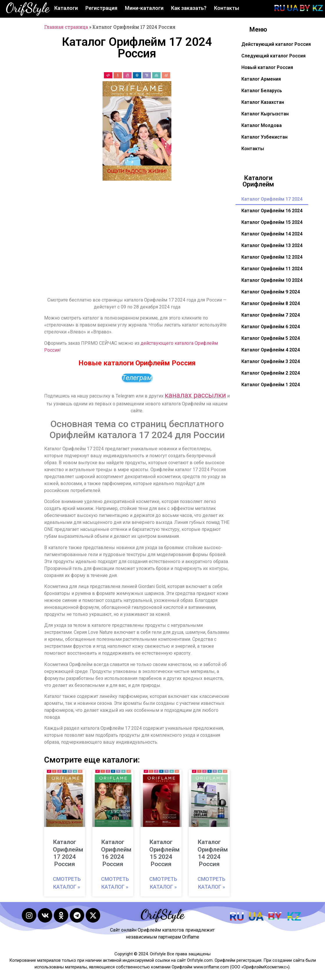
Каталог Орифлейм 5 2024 (271, 338)
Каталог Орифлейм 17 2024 (272, 199)
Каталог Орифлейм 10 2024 (272, 280)
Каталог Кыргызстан (265, 114)
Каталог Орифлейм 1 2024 (271, 385)
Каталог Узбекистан (264, 137)
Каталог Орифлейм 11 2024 (272, 269)
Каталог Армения (261, 79)
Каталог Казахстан (263, 102)
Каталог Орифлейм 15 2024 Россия (164, 853)
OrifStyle (28, 8)
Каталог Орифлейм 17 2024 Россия (68, 853)
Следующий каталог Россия (273, 56)
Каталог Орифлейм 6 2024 (271, 327)
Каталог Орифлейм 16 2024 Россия (116, 853)
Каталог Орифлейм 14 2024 (272, 234)
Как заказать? (189, 8)
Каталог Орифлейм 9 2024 (271, 292)
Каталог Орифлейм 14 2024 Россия (213, 853)
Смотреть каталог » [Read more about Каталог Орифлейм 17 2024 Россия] (67, 883)
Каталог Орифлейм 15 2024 (272, 222)
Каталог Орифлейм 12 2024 (272, 257)
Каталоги (66, 8)
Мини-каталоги (144, 8)
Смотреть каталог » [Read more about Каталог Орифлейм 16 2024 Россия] (115, 883)
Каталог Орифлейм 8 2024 (271, 303)
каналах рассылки (195, 395)
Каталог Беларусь (262, 91)
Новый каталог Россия (267, 67)
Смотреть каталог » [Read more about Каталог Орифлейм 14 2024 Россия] (211, 883)
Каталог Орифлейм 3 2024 (271, 361)
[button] (164, 80)
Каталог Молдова (262, 125)
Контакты (227, 8)
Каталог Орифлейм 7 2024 (271, 315)
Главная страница (66, 27)
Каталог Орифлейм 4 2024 (271, 350)
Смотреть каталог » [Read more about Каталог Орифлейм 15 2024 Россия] (163, 883)
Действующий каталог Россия (276, 44)
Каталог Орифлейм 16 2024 (272, 211)
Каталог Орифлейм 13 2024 (272, 245)
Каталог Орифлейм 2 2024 (271, 373)
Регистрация (101, 8)
